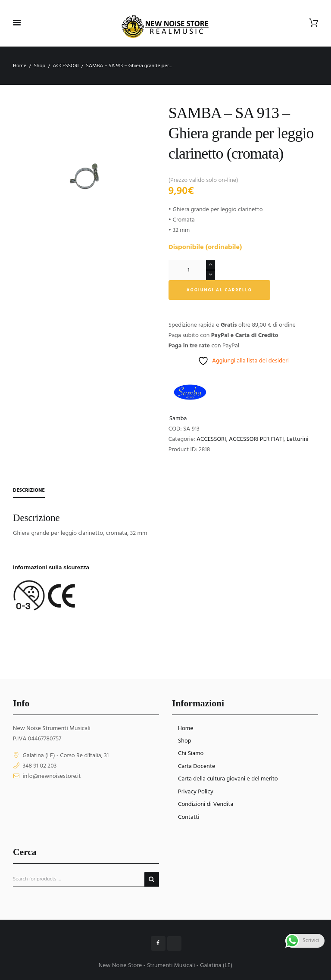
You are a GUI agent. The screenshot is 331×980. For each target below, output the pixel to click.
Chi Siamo (191, 754)
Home (20, 66)
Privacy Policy (196, 792)
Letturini (298, 439)
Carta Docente (197, 766)
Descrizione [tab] (29, 490)
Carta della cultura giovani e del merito (228, 779)
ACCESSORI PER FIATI (256, 439)
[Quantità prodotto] (192, 270)
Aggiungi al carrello (219, 290)
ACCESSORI (66, 66)
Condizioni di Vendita (206, 804)
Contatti (189, 817)
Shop (39, 66)
